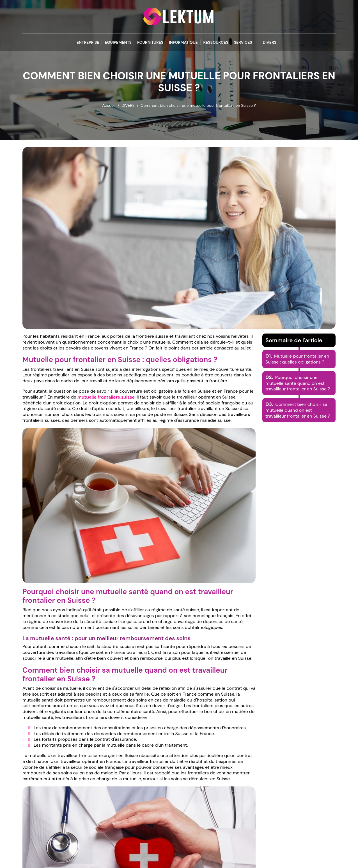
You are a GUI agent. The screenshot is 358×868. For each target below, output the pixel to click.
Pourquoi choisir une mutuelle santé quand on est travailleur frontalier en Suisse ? (298, 383)
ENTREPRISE (88, 42)
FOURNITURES (150, 42)
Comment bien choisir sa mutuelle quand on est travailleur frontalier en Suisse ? (298, 410)
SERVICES (243, 42)
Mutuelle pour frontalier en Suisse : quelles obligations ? (297, 359)
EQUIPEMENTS (118, 42)
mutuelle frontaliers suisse (106, 397)
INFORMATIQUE (183, 42)
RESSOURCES (216, 42)
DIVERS (270, 42)
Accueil (109, 105)
